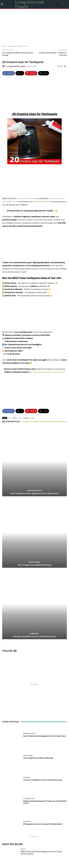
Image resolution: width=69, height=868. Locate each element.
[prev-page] (4, 491)
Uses (33, 266)
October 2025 (47, 806)
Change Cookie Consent (44, 862)
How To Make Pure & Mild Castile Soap (34, 413)
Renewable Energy (34, 338)
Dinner (23, 716)
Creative (14, 266)
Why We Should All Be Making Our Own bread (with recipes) (41, 700)
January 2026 (54, 803)
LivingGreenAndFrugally (16, 66)
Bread (23, 696)
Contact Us (21, 862)
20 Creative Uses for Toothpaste (49, 250)
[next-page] (7, 491)
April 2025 (21, 812)
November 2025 (30, 806)
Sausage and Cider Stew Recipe (34, 738)
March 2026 (22, 803)
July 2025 (42, 809)
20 (9, 266)
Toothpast (26, 266)
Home (4, 46)
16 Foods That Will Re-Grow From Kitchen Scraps (35, 484)
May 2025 (8, 812)
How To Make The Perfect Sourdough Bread (40, 719)
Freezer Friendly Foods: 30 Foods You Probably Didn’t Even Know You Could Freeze (42, 759)
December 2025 (11, 806)
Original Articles (28, 775)
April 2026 (8, 803)
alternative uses (22, 46)
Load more (35, 684)
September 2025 (11, 809)
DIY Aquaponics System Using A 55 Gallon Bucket (43, 672)
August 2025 (28, 809)
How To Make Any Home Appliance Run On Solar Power (34, 341)
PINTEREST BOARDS (41, 141)
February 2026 (37, 803)
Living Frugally (12, 46)
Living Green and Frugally (27, 138)
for (20, 266)
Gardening (34, 481)
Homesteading (34, 410)
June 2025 (55, 809)
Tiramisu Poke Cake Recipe (33, 777)
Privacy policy (31, 862)
